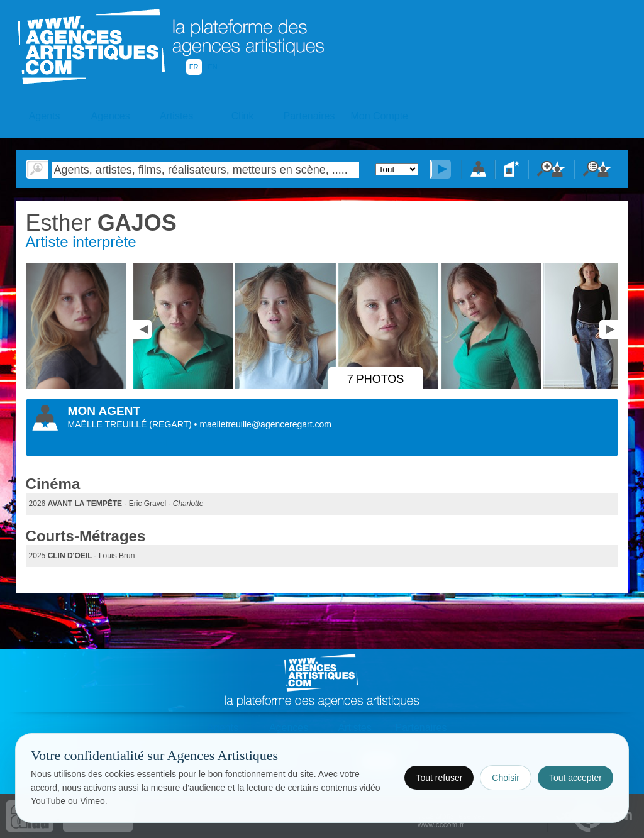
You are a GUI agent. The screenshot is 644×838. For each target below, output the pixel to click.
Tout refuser (439, 778)
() (171, 424)
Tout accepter (575, 778)
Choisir (506, 778)
